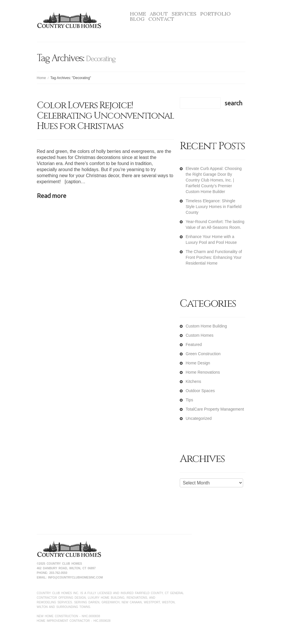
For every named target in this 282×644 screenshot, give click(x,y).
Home (138, 14)
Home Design (198, 363)
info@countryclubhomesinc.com (75, 577)
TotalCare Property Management (215, 409)
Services (184, 14)
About (159, 14)
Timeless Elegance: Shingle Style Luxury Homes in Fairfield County (214, 207)
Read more (52, 195)
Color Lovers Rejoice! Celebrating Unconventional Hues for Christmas (105, 116)
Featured (194, 345)
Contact (161, 19)
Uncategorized (199, 418)
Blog (137, 19)
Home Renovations (203, 372)
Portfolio (215, 14)
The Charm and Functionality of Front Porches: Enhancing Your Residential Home (214, 257)
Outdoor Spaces (200, 391)
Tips (190, 400)
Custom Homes (200, 335)
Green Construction (203, 354)
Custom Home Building (206, 326)
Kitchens (194, 381)
